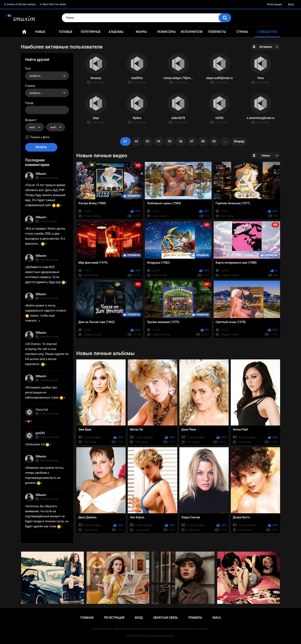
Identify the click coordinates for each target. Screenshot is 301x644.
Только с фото (40, 137)
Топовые (65, 32)
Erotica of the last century (21, 4)
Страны (242, 32)
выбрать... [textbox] (36, 76)
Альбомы (116, 32)
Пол (28, 69)
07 (192, 141)
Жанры (141, 32)
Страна (30, 86)
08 (203, 141)
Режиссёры (166, 32)
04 (159, 141)
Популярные (91, 32)
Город (29, 103)
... (225, 141)
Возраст (31, 120)
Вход (291, 4)
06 (181, 141)
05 (170, 141)
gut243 (40, 433)
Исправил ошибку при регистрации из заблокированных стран (44, 392)
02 (136, 141)
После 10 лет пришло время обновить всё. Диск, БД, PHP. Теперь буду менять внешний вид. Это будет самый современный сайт (45, 195)
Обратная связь (166, 618)
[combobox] (47, 76)
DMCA (217, 618)
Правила (195, 618)
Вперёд (239, 141)
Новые (40, 32)
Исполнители (192, 32)
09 (214, 141)
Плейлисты (217, 32)
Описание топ (38, 444)
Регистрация (274, 4)
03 (148, 141)
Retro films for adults (54, 4)
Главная (24, 32)
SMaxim (41, 174)
